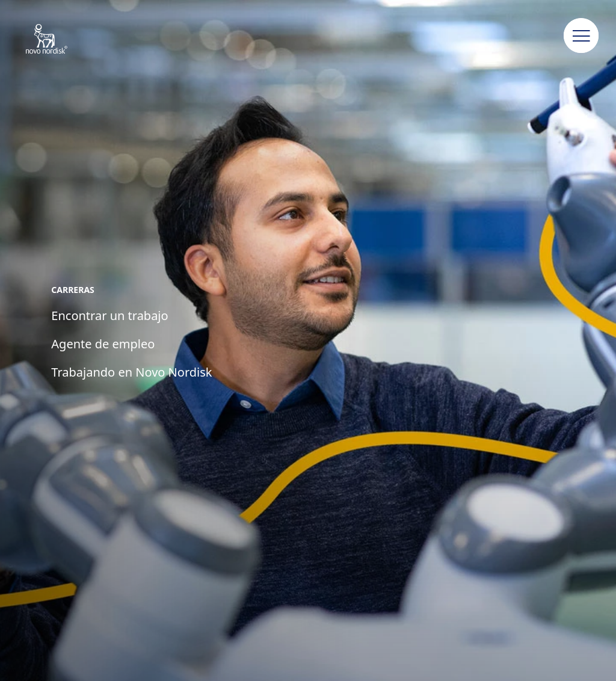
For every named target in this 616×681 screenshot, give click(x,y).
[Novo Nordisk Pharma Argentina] (62, 40)
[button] (581, 36)
